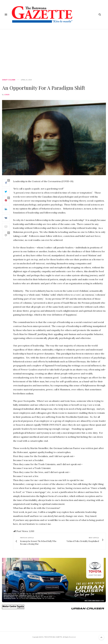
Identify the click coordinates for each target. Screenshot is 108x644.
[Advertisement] (54, 50)
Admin (7, 95)
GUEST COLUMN (9, 80)
